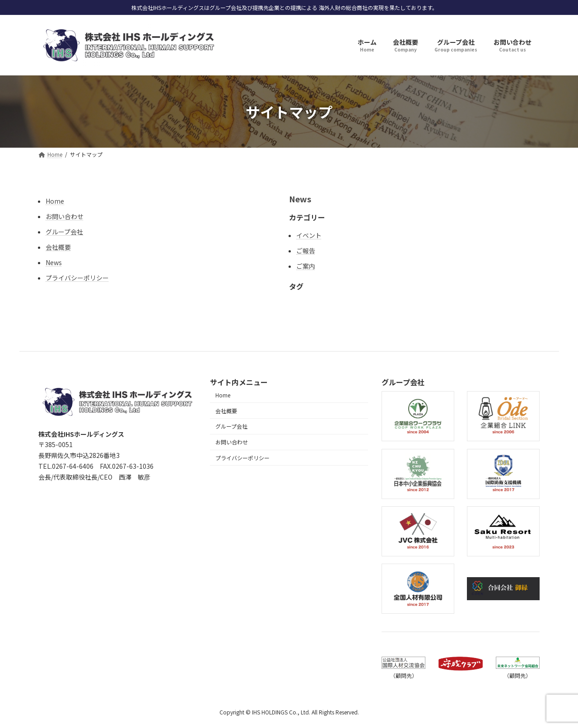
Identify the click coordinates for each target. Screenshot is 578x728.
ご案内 (306, 266)
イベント (309, 235)
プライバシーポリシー (77, 278)
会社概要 (58, 247)
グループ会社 (64, 232)
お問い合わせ (65, 216)
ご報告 (306, 251)
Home (55, 201)
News (54, 262)
